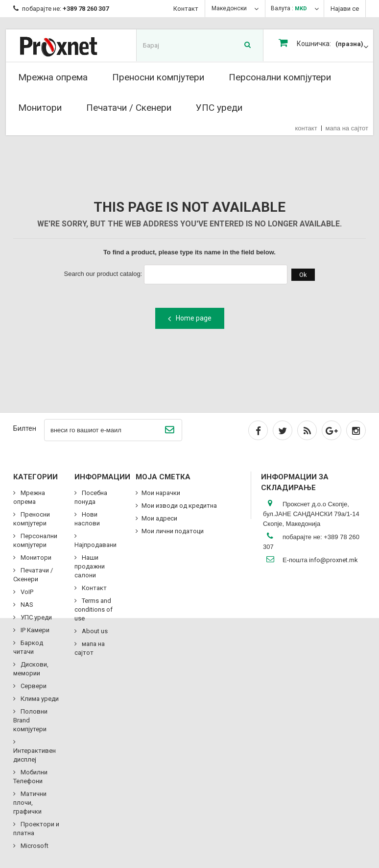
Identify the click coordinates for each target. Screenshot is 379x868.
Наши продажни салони (90, 566)
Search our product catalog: (103, 274)
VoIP (26, 592)
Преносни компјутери (158, 77)
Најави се (345, 9)
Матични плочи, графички (30, 803)
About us (94, 631)
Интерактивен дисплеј (35, 755)
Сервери (33, 686)
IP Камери (34, 630)
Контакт (186, 9)
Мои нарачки (161, 493)
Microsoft (34, 846)
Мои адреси (159, 518)
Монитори (40, 108)
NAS (26, 605)
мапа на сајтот (347, 128)
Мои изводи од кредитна (179, 506)
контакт (306, 128)
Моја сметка (163, 477)
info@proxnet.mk (333, 560)
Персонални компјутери (280, 77)
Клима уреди (39, 699)
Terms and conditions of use (94, 609)
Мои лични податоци (173, 531)
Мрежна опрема (53, 77)
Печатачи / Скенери (129, 108)
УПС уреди (219, 108)
